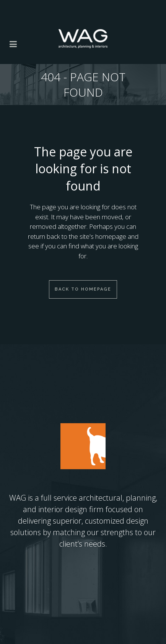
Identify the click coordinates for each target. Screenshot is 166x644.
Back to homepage (83, 289)
